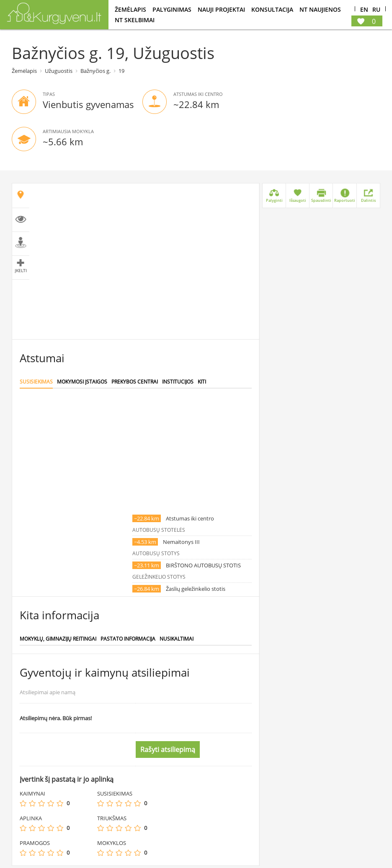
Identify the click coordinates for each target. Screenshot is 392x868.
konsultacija (272, 9)
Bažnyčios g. (95, 71)
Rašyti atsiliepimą (168, 750)
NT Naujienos (320, 9)
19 (121, 71)
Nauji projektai (221, 9)
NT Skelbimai (135, 20)
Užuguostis (59, 71)
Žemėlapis (130, 9)
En (364, 10)
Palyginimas (172, 9)
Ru (376, 10)
